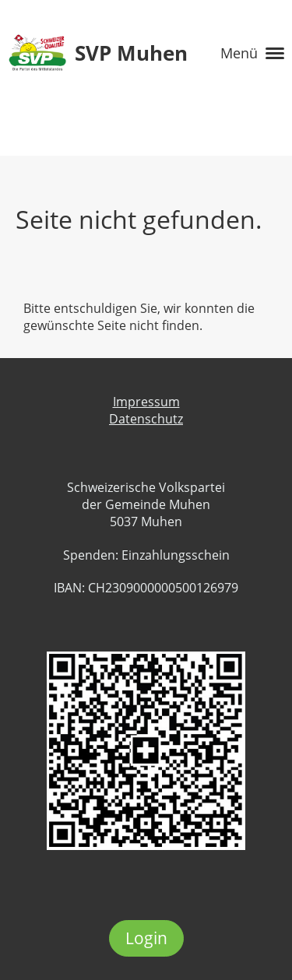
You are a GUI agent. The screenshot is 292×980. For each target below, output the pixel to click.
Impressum (146, 402)
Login (146, 938)
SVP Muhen (131, 53)
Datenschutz (146, 419)
